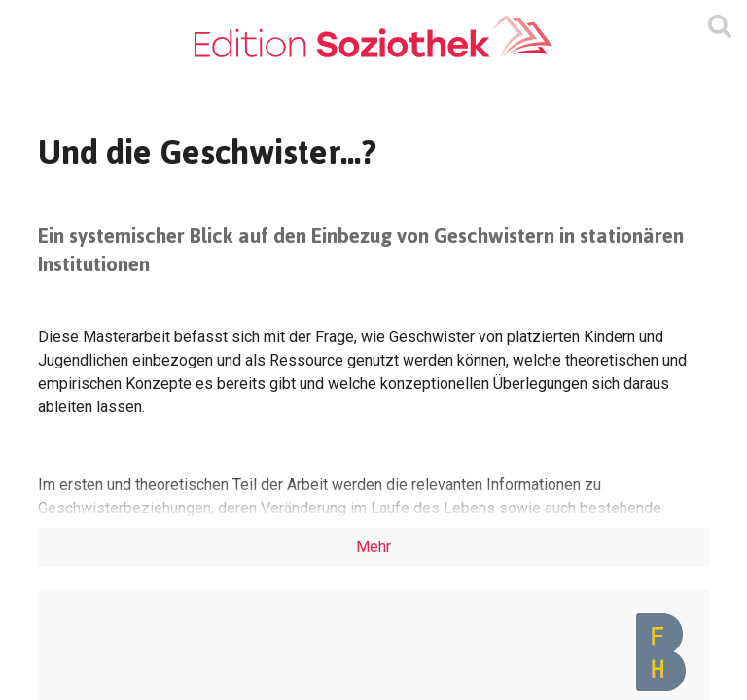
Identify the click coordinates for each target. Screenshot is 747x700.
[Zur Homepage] (373, 37)
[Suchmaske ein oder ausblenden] (720, 27)
